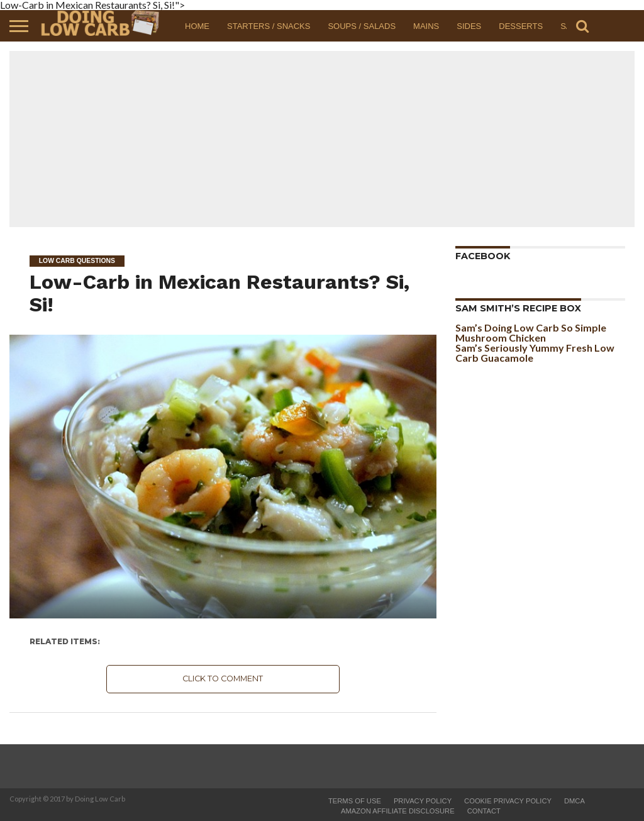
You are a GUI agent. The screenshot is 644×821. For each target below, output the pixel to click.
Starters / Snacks (269, 26)
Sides (469, 26)
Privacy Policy (423, 801)
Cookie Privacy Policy (508, 801)
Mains (426, 26)
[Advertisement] (322, 139)
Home (197, 26)
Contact (484, 811)
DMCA (575, 801)
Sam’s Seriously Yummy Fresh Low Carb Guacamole (535, 353)
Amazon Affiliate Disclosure (398, 811)
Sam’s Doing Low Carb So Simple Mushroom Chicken (531, 332)
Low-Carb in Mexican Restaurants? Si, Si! (219, 293)
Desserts (521, 26)
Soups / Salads (362, 26)
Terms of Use (355, 801)
